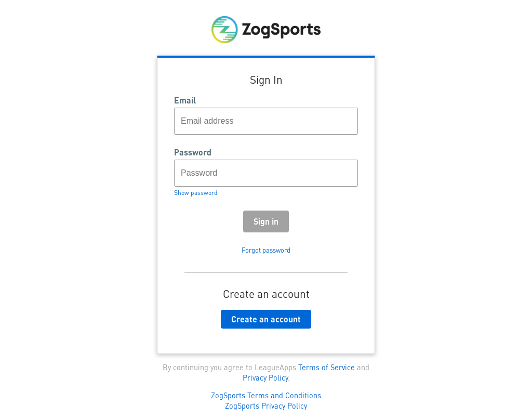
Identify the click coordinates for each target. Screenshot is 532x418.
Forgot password (266, 250)
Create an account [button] (266, 319)
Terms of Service (327, 367)
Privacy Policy (265, 377)
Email (185, 100)
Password (193, 152)
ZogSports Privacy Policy (266, 406)
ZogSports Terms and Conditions (266, 395)
